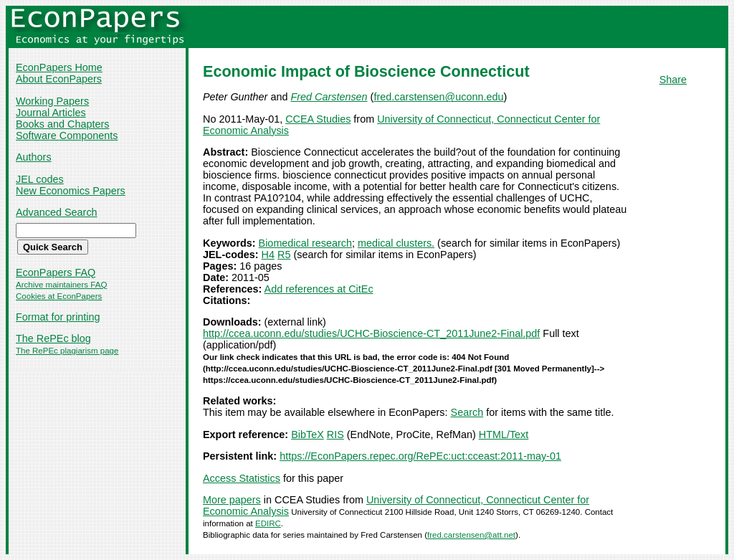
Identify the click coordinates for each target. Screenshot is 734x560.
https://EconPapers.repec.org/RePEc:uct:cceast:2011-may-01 (420, 456)
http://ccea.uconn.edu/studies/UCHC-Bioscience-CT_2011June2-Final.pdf (371, 333)
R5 (284, 255)
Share (673, 80)
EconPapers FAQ (56, 272)
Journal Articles (51, 113)
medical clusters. (396, 243)
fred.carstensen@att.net (471, 535)
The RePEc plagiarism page (67, 351)
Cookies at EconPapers (59, 296)
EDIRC (268, 523)
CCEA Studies (318, 119)
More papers (232, 500)
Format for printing (58, 317)
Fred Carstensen (329, 97)
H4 (268, 255)
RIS (335, 435)
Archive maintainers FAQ (61, 285)
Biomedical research (305, 243)
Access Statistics (242, 478)
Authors (34, 157)
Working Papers (52, 101)
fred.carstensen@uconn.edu (438, 97)
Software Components (67, 136)
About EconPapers (59, 79)
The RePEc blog (53, 338)
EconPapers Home (59, 67)
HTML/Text (504, 435)
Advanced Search (57, 212)
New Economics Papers (71, 191)
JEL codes (40, 179)
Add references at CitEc (319, 289)
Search (467, 412)
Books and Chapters (62, 124)
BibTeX (308, 435)
